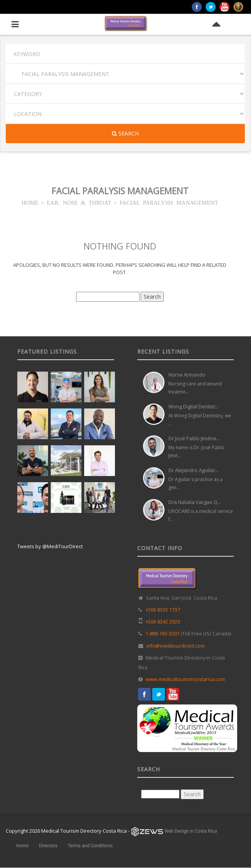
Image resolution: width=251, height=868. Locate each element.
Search (125, 133)
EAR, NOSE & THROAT (79, 202)
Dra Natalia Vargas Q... (194, 502)
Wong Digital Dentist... (193, 407)
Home (22, 846)
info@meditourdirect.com (176, 646)
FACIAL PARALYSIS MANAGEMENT (169, 202)
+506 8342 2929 (163, 622)
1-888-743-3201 (162, 634)
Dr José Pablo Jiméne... (194, 438)
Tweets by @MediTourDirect (50, 546)
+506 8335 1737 (163, 610)
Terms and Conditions (90, 846)
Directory (48, 846)
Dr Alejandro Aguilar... (193, 470)
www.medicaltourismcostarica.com (185, 679)
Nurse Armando (187, 375)
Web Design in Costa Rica (191, 831)
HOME (30, 202)
